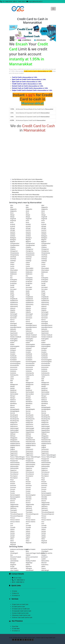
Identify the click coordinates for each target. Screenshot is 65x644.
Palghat (44, 445)
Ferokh (43, 283)
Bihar (27, 551)
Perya (27, 478)
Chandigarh (45, 551)
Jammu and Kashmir (32, 557)
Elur (43, 274)
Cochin (43, 264)
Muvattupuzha (46, 417)
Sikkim (43, 566)
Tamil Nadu (14, 568)
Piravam (13, 482)
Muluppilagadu (46, 407)
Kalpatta (13, 310)
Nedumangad (45, 426)
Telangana (29, 568)
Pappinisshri (14, 453)
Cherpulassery (14, 253)
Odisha (28, 565)
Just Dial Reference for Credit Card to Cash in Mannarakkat (27, 179)
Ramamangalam (46, 493)
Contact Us (17, 595)
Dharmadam (30, 268)
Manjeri (12, 386)
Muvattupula (14, 415)
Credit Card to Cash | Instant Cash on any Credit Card (39, 638)
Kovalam (44, 350)
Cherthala (44, 255)
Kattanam (13, 329)
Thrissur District (15, 520)
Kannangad (45, 312)
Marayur (13, 396)
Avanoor (28, 230)
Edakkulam (13, 272)
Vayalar (28, 535)
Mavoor (12, 405)
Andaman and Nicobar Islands (17, 549)
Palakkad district (15, 444)
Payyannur (29, 468)
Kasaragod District (31, 325)
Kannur (12, 320)
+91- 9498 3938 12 (8, 1)
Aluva (27, 211)
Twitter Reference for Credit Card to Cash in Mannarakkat (27, 199)
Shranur (13, 501)
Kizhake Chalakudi (31, 335)
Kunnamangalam (46, 360)
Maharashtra (45, 561)
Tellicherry (29, 506)
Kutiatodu (44, 369)
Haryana (44, 555)
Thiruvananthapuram (48, 512)
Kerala (28, 559)
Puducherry (45, 565)
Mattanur (44, 398)
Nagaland (13, 565)
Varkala (44, 531)
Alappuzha (44, 207)
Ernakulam (13, 282)
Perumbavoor (14, 472)
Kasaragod (45, 322)
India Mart (16, 629)
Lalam (12, 377)
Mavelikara (29, 402)
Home (15, 591)
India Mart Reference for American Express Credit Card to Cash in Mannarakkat (32, 186)
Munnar (28, 411)
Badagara (44, 236)
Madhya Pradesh (31, 561)
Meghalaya (29, 563)
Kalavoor (28, 306)
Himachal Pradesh (16, 557)
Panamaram (29, 449)
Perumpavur (45, 474)
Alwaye (12, 215)
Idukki (12, 291)
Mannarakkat (30, 392)
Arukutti (13, 224)
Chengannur (30, 249)
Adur (12, 205)
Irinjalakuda (29, 297)
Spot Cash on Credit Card (21, 604)
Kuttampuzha (30, 373)
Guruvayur (29, 287)
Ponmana (44, 484)
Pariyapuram (30, 459)
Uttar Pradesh (14, 570)
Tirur (43, 522)
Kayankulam (45, 331)
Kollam (43, 341)
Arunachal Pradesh (47, 549)
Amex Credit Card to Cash (21, 613)
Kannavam (29, 316)
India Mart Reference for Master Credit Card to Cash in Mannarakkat (30, 184)
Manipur (13, 563)
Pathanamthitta (15, 463)
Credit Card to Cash (19, 607)
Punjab (12, 566)
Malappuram (30, 383)
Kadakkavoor (14, 301)
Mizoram (44, 563)
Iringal (43, 293)
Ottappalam (45, 436)
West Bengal (45, 570)
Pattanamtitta (45, 464)
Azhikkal (13, 234)
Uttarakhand (30, 570)
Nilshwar (13, 434)
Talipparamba (45, 503)
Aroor (27, 221)
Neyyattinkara (30, 430)
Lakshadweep (14, 561)
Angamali (44, 217)
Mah (43, 379)
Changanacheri (15, 243)
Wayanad (44, 541)
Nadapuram (29, 421)
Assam (12, 551)
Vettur (12, 539)
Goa (11, 555)
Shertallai (29, 497)
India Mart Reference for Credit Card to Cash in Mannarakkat (28, 182)
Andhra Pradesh (31, 549)
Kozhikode (29, 354)
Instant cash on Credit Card (21, 609)
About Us (16, 593)
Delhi (43, 553)
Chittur (12, 262)
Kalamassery (45, 302)
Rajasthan (29, 566)
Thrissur (28, 516)
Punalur (13, 491)
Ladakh (44, 559)
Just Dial (16, 626)
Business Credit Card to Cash (22, 615)
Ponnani (28, 487)
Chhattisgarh (14, 553)
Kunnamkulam (30, 363)
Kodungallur (14, 339)
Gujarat (28, 555)
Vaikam (12, 529)
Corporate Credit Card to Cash (22, 611)
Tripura (43, 568)
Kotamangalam (30, 344)
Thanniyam (14, 510)
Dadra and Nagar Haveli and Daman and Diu (32, 553)
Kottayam (13, 348)
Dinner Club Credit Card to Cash (23, 617)
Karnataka (13, 559)
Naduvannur (14, 424)
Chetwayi (29, 259)
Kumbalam (13, 358)
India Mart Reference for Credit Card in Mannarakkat (26, 195)
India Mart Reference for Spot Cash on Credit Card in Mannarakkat (29, 188)
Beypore (28, 240)
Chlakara (44, 245)
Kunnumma (14, 367)
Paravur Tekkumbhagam (48, 455)
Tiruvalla (28, 525)
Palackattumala (30, 440)
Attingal (44, 226)
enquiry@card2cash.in (35, 1)
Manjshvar (44, 388)
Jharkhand (44, 557)
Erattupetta (29, 278)
